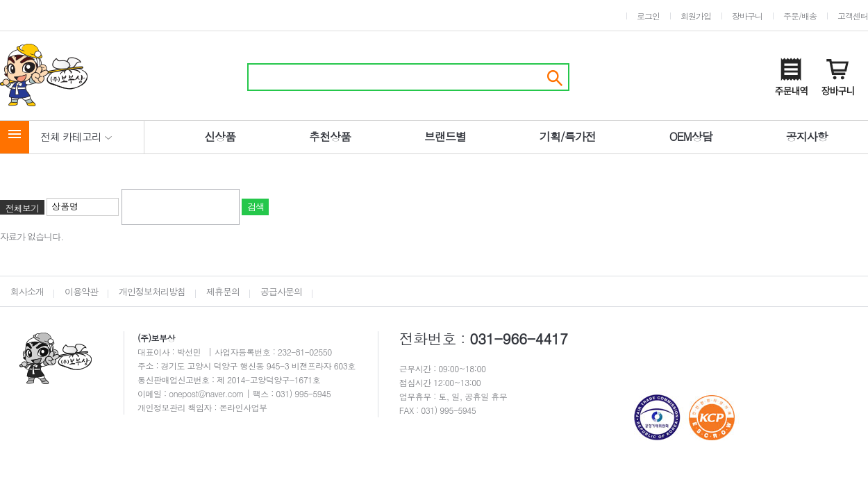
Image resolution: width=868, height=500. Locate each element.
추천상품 (330, 136)
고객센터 (853, 16)
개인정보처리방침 (152, 291)
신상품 (220, 136)
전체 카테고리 (76, 136)
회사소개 (27, 291)
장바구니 (747, 16)
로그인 (648, 16)
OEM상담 (691, 136)
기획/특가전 (568, 136)
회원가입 (696, 16)
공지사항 (807, 136)
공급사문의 (281, 291)
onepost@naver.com (208, 393)
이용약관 (81, 291)
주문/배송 (800, 16)
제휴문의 (223, 291)
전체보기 (22, 208)
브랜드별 (445, 136)
